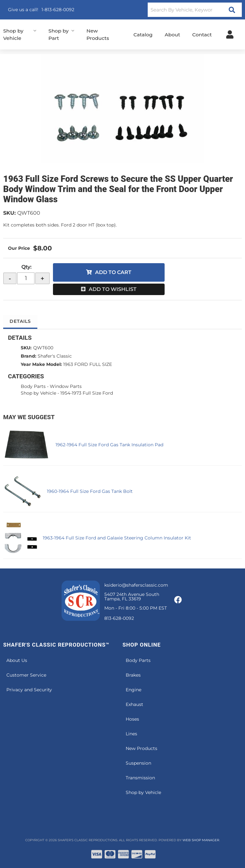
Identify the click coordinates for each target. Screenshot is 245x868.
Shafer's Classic (55, 356)
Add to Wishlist (113, 289)
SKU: (9, 213)
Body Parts (33, 386)
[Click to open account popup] (230, 34)
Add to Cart (113, 272)
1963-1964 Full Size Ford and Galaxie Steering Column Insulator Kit (117, 538)
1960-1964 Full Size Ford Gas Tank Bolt (90, 491)
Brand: (29, 356)
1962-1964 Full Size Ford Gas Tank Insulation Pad (109, 445)
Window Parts (66, 386)
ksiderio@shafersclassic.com (136, 585)
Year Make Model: (41, 364)
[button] (195, 10)
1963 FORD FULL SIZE (88, 364)
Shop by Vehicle (38, 393)
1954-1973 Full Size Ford (87, 393)
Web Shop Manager (201, 840)
